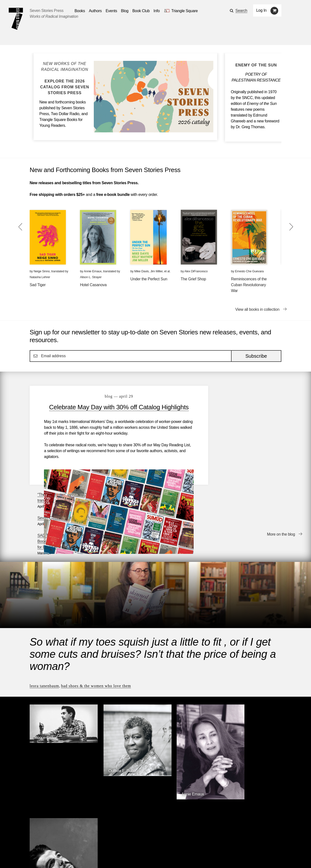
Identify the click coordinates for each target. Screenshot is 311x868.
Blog (91, 843)
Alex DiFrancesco (196, 271)
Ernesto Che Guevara (249, 271)
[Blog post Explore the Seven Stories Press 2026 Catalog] (65, 78)
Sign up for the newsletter (97, 857)
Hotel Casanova (93, 285)
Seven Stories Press (47, 11)
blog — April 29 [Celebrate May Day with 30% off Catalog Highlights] (113, 396)
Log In (262, 10)
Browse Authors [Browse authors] (266, 749)
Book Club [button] (141, 11)
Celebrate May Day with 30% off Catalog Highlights (112, 411)
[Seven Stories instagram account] (66, 857)
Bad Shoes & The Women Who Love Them (96, 611)
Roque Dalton (46, 657)
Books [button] (80, 11)
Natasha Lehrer (40, 277)
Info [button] (157, 11)
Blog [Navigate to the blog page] (125, 11)
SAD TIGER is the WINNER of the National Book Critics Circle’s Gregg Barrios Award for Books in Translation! (245, 441)
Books (35, 843)
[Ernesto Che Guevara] (252, 716)
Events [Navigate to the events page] (111, 11)
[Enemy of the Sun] (256, 65)
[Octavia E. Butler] (123, 690)
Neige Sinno (42, 271)
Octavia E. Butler (113, 686)
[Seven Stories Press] (16, 19)
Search (241, 11)
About (134, 843)
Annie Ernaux (93, 271)
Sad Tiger (38, 285)
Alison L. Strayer (91, 277)
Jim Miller (156, 271)
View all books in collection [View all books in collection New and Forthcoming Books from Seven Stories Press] (257, 309)
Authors (54, 843)
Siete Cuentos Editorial (220, 788)
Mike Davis (142, 271)
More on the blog (281, 474)
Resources (112, 843)
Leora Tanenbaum (44, 611)
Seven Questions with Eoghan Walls (239, 417)
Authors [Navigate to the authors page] (95, 11)
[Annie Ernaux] (188, 710)
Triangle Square (129, 788)
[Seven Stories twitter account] (54, 857)
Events (74, 843)
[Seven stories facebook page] (43, 857)
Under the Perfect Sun (149, 279)
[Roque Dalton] (59, 661)
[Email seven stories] (32, 857)
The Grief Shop (193, 279)
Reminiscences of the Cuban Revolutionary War (249, 285)
